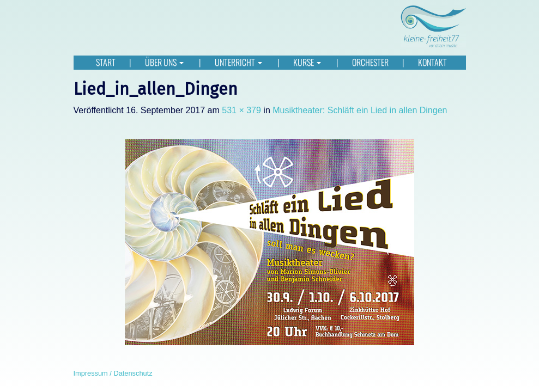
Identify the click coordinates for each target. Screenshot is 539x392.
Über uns (165, 62)
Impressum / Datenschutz (113, 373)
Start (106, 62)
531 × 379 (241, 110)
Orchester (370, 62)
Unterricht (239, 62)
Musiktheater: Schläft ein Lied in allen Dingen (360, 110)
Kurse (308, 62)
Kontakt (432, 62)
